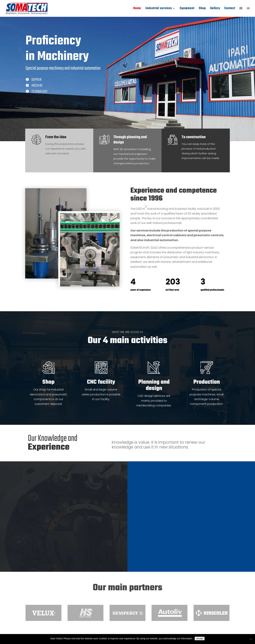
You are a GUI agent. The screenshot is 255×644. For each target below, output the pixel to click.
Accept (200, 638)
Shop (202, 9)
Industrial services (159, 9)
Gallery (215, 9)
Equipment (187, 9)
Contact (230, 9)
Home (137, 9)
